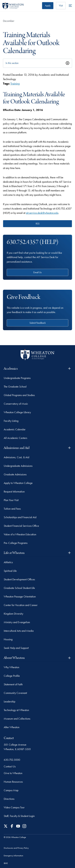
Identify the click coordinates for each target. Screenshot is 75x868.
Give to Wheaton (13, 773)
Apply (48, 6)
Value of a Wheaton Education (20, 534)
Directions (9, 799)
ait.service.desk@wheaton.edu (42, 213)
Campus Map (11, 790)
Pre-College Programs (16, 543)
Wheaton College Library (17, 412)
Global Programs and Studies (19, 395)
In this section (12, 63)
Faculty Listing (11, 421)
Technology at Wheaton (16, 710)
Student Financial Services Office (21, 526)
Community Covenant (15, 693)
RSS (38, 224)
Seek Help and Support (16, 648)
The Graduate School (15, 386)
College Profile (12, 676)
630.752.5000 (12, 760)
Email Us (37, 272)
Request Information (14, 491)
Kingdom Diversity (13, 614)
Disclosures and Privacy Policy (16, 848)
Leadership (10, 701)
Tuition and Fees (12, 509)
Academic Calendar (15, 429)
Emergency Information (13, 856)
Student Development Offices (19, 579)
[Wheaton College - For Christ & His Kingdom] (37, 354)
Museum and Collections (17, 719)
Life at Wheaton (37, 553)
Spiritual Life (10, 571)
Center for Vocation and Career (21, 605)
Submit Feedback (38, 323)
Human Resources (13, 782)
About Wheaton (37, 658)
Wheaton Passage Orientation (20, 596)
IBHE (6, 863)
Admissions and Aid (37, 448)
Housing (8, 639)
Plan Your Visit (11, 500)
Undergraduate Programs (17, 378)
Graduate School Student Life (19, 588)
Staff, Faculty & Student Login (19, 816)
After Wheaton (12, 727)
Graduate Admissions (15, 474)
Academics (37, 369)
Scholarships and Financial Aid (20, 517)
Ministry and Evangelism (17, 622)
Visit (61, 6)
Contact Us (10, 766)
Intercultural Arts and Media (19, 631)
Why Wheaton (11, 667)
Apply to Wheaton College (18, 483)
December (9, 21)
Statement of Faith (13, 684)
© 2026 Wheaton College (15, 837)
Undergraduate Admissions (18, 466)
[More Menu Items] (70, 6)
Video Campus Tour (14, 807)
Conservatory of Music (16, 404)
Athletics (8, 562)
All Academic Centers (15, 438)
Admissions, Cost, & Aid (16, 457)
